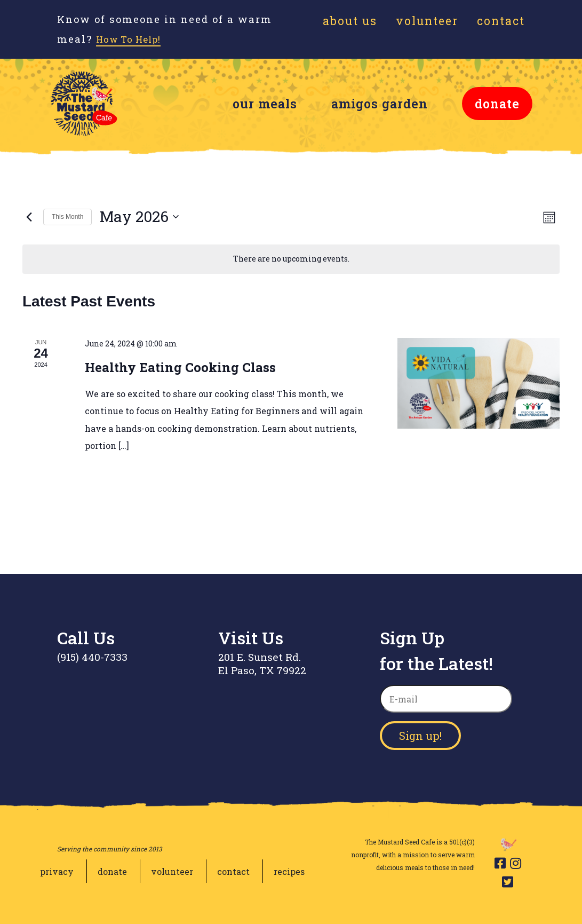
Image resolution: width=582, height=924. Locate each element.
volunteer (172, 871)
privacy (57, 871)
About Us (350, 21)
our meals (265, 104)
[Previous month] (29, 217)
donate (497, 104)
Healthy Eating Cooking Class (180, 367)
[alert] (291, 259)
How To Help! (135, 39)
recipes (289, 871)
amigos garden (380, 104)
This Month (67, 217)
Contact (501, 21)
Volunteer (427, 21)
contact (233, 871)
